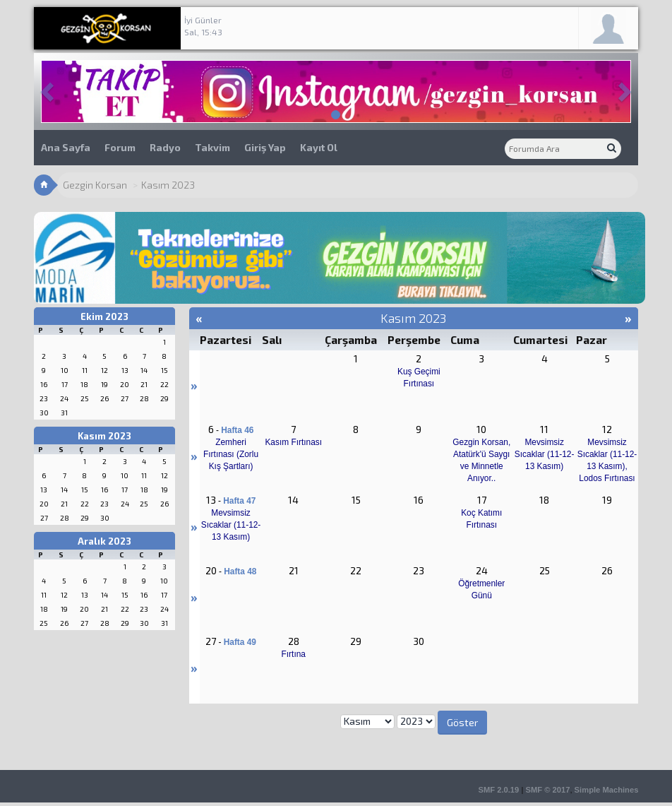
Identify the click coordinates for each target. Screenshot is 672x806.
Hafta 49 (240, 642)
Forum (120, 147)
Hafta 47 (239, 501)
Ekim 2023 (104, 316)
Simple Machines (607, 790)
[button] (49, 91)
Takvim (212, 147)
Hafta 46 (237, 430)
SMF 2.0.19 (498, 790)
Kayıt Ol (319, 147)
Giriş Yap (265, 147)
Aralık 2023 (104, 541)
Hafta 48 (240, 571)
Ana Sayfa (66, 147)
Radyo (165, 147)
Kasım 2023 (104, 436)
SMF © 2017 (547, 790)
